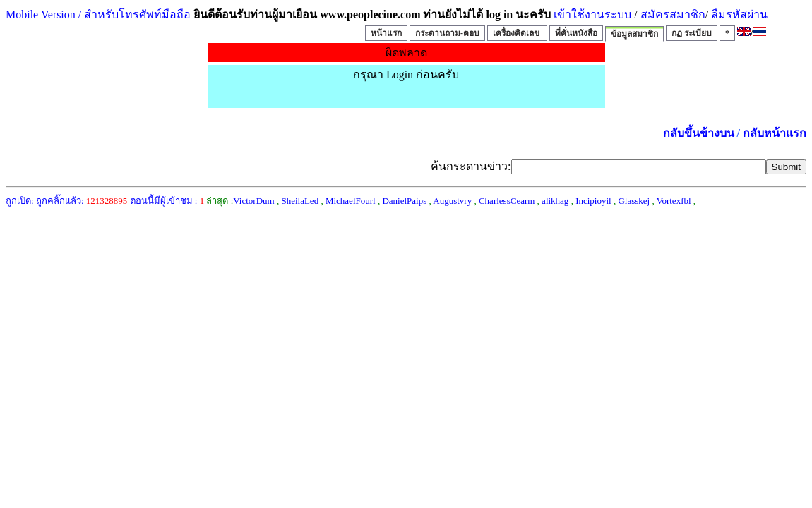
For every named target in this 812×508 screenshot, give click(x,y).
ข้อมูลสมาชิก (634, 34)
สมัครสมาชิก (673, 14)
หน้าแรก (386, 33)
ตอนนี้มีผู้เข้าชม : (167, 201)
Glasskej (634, 201)
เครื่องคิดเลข (517, 33)
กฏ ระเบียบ (692, 33)
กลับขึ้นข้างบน (699, 133)
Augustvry (452, 201)
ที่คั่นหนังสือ (576, 33)
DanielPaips (404, 201)
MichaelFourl (351, 201)
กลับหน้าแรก (775, 133)
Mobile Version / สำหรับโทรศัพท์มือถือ (98, 14)
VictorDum (253, 201)
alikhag (555, 201)
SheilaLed (300, 201)
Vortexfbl (674, 201)
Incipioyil (593, 201)
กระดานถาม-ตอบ (447, 33)
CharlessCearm (507, 201)
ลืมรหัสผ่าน (738, 14)
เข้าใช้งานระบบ (591, 14)
